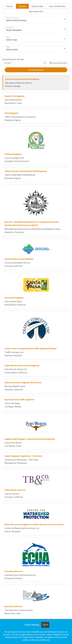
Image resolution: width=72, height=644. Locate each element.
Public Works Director (15, 490)
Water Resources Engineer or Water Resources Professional (34, 524)
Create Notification (58, 63)
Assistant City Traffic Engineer (19, 399)
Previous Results (36, 70)
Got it (45, 625)
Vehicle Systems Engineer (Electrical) (23, 382)
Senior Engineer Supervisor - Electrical (23, 456)
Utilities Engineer (13, 154)
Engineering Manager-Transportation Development (30, 439)
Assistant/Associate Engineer (19, 259)
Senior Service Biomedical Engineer (22, 79)
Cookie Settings (32, 625)
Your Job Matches (57, 6)
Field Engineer (12, 113)
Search (10, 6)
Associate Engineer (14, 298)
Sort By (7, 63)
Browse (22, 6)
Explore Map (37, 6)
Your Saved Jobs (36, 11)
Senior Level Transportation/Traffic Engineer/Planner (31, 348)
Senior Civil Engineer (15, 96)
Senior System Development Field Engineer (26, 171)
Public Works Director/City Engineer (22, 365)
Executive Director (14, 571)
